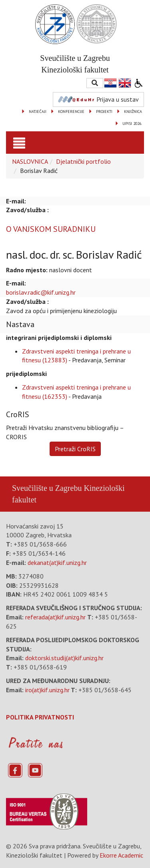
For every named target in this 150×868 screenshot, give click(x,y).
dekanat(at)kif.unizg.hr (57, 563)
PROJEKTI (104, 112)
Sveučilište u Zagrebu (47, 488)
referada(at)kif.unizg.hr (55, 617)
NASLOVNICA (30, 161)
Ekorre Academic (121, 855)
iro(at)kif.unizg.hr (47, 690)
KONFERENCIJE (71, 112)
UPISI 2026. (132, 124)
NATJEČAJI (38, 112)
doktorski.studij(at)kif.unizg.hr (64, 658)
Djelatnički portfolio (83, 161)
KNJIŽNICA (133, 112)
